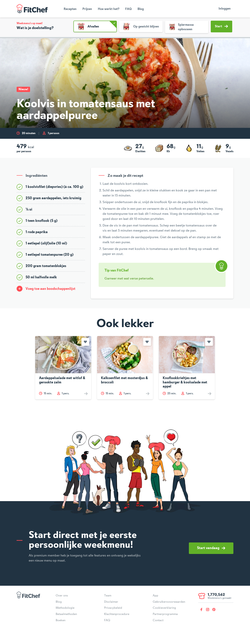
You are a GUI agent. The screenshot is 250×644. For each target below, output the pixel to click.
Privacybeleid (113, 608)
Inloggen (225, 9)
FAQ (128, 9)
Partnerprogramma (165, 614)
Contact (158, 620)
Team (108, 596)
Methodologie (65, 608)
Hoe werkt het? (109, 9)
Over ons (62, 596)
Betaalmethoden (66, 614)
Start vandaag (211, 548)
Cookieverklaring (164, 608)
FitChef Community (32, 9)
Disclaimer (111, 602)
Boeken (61, 620)
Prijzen (87, 9)
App (155, 596)
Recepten (70, 9)
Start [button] (221, 26)
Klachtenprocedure (117, 614)
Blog (141, 9)
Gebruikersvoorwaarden (169, 602)
